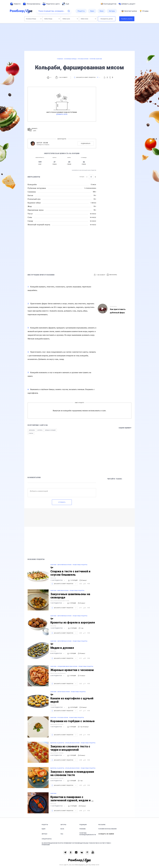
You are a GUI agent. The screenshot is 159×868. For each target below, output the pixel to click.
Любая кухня (70, 19)
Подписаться (86, 144)
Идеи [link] (44, 829)
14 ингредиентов (58, 628)
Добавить (127, 4)
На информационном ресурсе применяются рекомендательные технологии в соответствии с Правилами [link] (76, 844)
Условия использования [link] (107, 829)
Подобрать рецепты (127, 19)
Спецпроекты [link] (47, 839)
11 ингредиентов (58, 580)
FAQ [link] (62, 834)
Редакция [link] (83, 825)
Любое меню (88, 19)
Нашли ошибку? (125, 428)
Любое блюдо (52, 19)
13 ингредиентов (58, 707)
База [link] (62, 829)
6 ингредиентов (58, 676)
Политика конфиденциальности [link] (88, 834)
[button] (112, 275)
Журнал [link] (44, 834)
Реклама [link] (83, 829)
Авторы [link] (63, 825)
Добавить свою (62, 114)
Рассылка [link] (102, 825)
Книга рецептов (109, 4)
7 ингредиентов (58, 603)
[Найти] (69, 11)
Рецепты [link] (45, 825)
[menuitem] (15, 4)
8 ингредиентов (58, 653)
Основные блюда (34, 19)
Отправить (62, 502)
